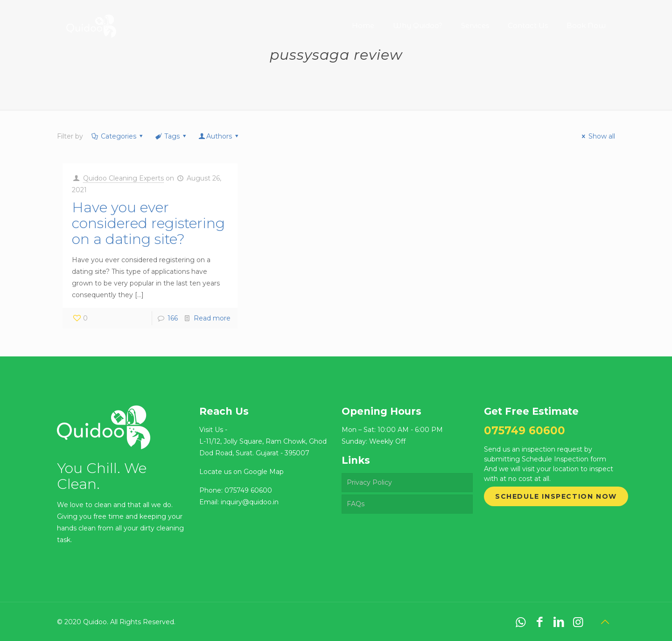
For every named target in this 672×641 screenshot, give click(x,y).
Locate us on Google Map (241, 472)
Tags (171, 136)
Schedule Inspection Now (556, 496)
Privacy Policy (369, 482)
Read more (212, 318)
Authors (219, 136)
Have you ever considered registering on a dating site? (148, 223)
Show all (597, 136)
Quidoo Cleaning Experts (123, 178)
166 (173, 318)
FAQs (356, 504)
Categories (118, 136)
